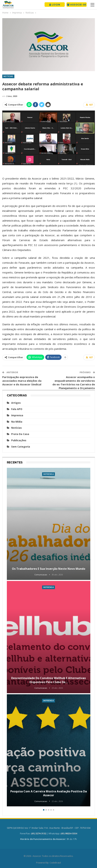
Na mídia (17, 422)
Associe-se (77, 5)
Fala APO (17, 409)
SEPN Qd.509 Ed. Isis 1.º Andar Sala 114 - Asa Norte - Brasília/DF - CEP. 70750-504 (49, 828)
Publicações (19, 440)
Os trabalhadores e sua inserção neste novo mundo (49, 569)
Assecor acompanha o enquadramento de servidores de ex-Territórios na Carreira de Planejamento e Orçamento (74, 382)
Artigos (16, 403)
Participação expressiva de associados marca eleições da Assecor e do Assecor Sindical (22, 381)
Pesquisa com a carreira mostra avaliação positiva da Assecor (49, 793)
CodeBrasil (55, 863)
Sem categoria (21, 447)
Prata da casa (20, 434)
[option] (49, 638)
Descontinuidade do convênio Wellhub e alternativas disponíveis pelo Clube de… (48, 680)
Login (55, 5)
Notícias (8, 76)
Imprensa (17, 415)
